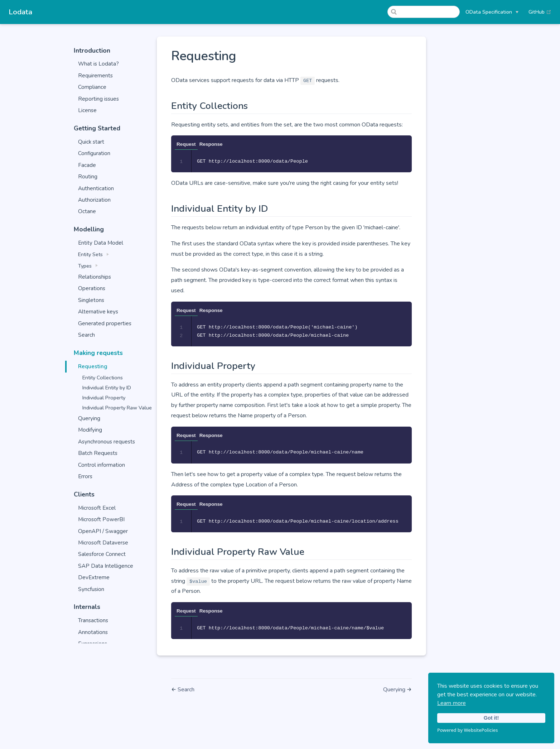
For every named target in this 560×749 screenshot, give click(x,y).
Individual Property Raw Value (117, 408)
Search (86, 335)
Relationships (95, 277)
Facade (87, 165)
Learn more (452, 703)
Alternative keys (98, 312)
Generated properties (105, 323)
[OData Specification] (492, 12)
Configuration (94, 153)
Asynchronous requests (107, 442)
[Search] (424, 12)
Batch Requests (98, 453)
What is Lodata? (98, 64)
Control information (102, 465)
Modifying (90, 430)
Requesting (93, 366)
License (87, 110)
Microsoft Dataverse (103, 543)
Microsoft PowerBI (101, 519)
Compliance (92, 87)
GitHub (540, 12)
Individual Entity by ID (107, 388)
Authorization (94, 200)
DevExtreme (94, 577)
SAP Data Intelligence (106, 566)
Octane (87, 211)
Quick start (91, 142)
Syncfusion (91, 589)
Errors (85, 476)
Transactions (93, 620)
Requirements (95, 76)
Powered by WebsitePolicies (467, 730)
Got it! (491, 718)
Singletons (91, 300)
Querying (89, 418)
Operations (92, 288)
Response (211, 144)
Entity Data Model (101, 243)
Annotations (93, 632)
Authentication (96, 188)
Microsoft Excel (97, 508)
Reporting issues (98, 99)
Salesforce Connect (102, 554)
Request (186, 144)
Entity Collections (103, 378)
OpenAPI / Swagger (103, 531)
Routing (88, 177)
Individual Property (104, 398)
